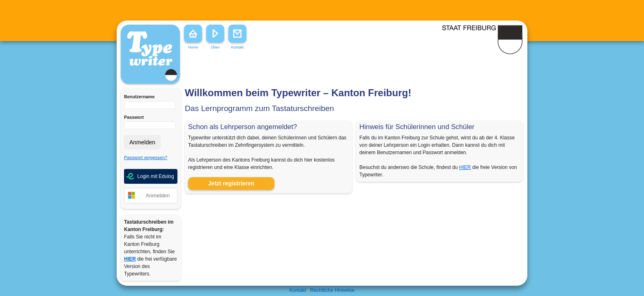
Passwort (134, 117)
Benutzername (139, 97)
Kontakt (298, 290)
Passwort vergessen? (146, 157)
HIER (465, 167)
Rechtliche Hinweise (332, 290)
